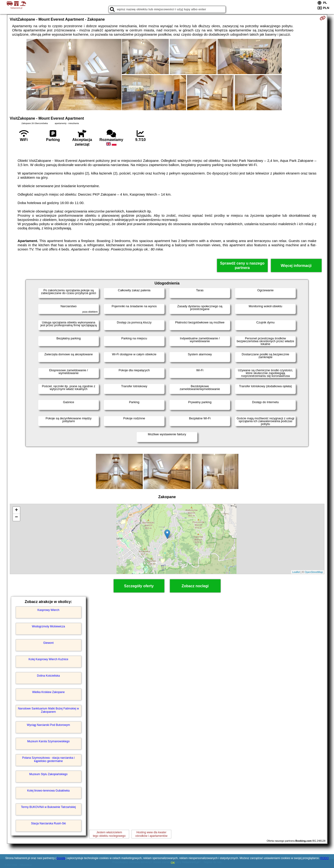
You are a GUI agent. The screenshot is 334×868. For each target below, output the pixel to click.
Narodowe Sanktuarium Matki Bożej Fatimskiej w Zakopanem (48, 710)
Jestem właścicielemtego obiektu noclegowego (109, 834)
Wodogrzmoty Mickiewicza (48, 626)
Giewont (48, 643)
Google (61, 858)
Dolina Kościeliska (48, 676)
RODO (324, 858)
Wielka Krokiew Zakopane (48, 692)
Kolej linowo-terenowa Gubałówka (48, 791)
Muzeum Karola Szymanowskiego (48, 741)
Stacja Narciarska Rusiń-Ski (48, 823)
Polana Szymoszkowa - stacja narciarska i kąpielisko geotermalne (48, 759)
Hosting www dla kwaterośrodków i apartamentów (152, 834)
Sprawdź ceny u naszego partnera (242, 265)
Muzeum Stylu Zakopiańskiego (48, 774)
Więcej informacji (296, 266)
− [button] (16, 517)
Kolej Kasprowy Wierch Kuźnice (48, 659)
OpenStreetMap (314, 572)
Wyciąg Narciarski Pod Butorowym (49, 725)
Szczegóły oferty (139, 586)
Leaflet (296, 572)
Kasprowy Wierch (48, 610)
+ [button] (16, 510)
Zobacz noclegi (195, 586)
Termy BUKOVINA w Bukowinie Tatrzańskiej (49, 807)
